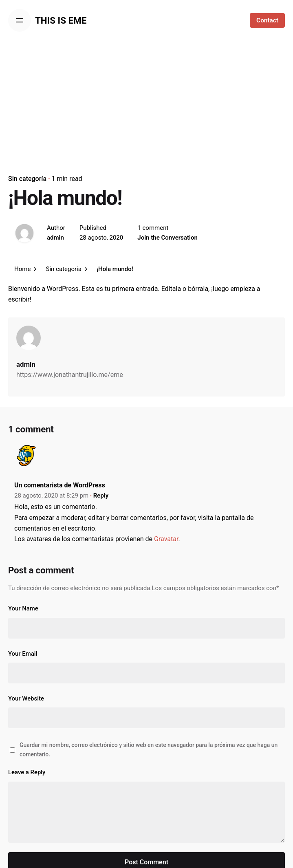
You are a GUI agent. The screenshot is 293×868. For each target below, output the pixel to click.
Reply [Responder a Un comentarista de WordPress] (101, 496)
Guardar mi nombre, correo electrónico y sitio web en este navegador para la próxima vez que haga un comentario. (149, 750)
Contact (267, 20)
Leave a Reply (27, 772)
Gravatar (166, 539)
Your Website (26, 698)
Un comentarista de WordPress (60, 485)
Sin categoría (27, 179)
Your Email (23, 654)
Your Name (23, 608)
